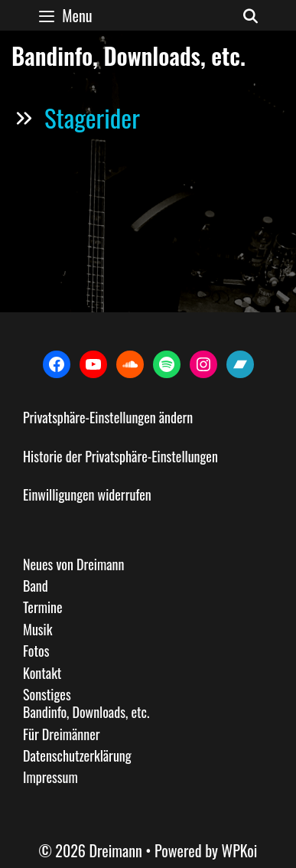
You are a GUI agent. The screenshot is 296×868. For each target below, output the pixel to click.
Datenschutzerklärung (77, 755)
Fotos (36, 651)
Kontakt (42, 673)
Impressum (50, 777)
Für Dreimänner (62, 734)
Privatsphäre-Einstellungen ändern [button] (108, 417)
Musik (37, 629)
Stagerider (92, 117)
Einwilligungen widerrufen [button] (87, 494)
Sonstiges (47, 694)
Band (36, 586)
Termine (43, 607)
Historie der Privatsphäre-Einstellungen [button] (120, 456)
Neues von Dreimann (73, 564)
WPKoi (240, 850)
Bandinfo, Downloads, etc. (86, 712)
